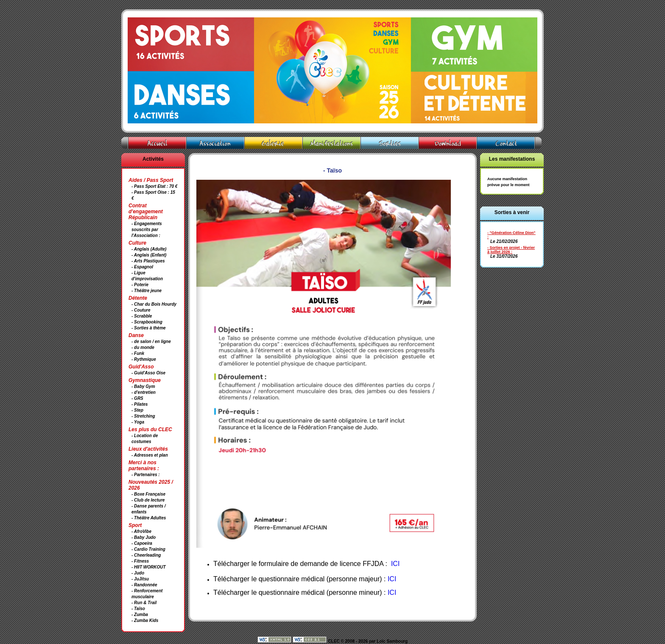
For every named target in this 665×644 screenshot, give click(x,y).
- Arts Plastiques (148, 261)
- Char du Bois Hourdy (154, 304)
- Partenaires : (146, 475)
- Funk (138, 353)
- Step (137, 410)
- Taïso (138, 609)
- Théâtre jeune (147, 291)
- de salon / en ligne (151, 342)
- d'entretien (144, 392)
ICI (392, 579)
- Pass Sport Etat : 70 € (154, 186)
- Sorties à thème (149, 328)
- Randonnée (144, 585)
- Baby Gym (143, 386)
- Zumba (140, 615)
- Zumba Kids (145, 620)
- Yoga (138, 422)
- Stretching (143, 416)
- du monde (143, 347)
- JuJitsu (140, 579)
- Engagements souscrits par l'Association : (147, 230)
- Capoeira (142, 543)
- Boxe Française (148, 494)
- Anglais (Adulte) (149, 249)
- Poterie (140, 285)
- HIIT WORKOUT (149, 567)
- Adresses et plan (150, 455)
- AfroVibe (141, 531)
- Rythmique (144, 359)
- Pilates (140, 404)
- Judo (138, 573)
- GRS (137, 398)
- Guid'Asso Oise (148, 373)
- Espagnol (142, 267)
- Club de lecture (148, 500)
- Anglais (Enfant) (149, 255)
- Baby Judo (144, 537)
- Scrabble (142, 316)
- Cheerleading (146, 555)
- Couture (141, 310)
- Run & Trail (144, 603)
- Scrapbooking (147, 322)
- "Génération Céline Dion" (511, 233)
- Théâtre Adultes (149, 518)
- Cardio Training (148, 549)
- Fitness (140, 561)
